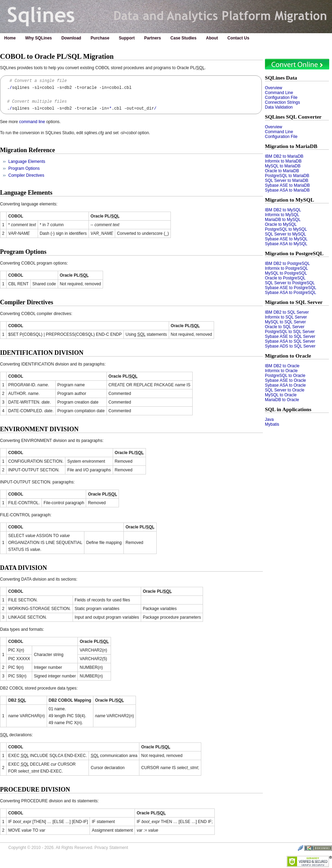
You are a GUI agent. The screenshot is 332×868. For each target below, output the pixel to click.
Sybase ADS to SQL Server (290, 346)
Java (269, 419)
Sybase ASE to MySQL (286, 239)
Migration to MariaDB (291, 146)
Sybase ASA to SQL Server (290, 341)
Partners (153, 38)
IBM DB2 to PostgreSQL (287, 264)
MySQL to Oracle (281, 395)
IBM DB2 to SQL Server (287, 312)
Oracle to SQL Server (285, 327)
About (212, 38)
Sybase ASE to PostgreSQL (291, 288)
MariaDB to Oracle (282, 400)
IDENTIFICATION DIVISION (42, 353)
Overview (274, 88)
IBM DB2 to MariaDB (284, 156)
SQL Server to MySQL (285, 234)
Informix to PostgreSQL (287, 268)
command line (32, 122)
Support (127, 38)
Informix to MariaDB (283, 161)
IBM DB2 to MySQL (283, 210)
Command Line (279, 93)
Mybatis (272, 424)
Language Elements (27, 161)
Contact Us (238, 38)
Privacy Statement (111, 848)
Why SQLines (39, 38)
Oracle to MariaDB (282, 171)
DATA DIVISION (24, 568)
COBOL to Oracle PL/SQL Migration (57, 56)
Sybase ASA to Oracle (285, 385)
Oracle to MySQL (281, 224)
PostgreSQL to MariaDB (287, 176)
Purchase (100, 38)
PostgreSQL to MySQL (286, 229)
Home (10, 38)
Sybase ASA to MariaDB (287, 190)
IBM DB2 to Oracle (282, 366)
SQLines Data (281, 78)
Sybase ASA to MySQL (286, 244)
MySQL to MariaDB (283, 166)
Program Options (24, 168)
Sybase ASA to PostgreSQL (290, 293)
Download (71, 38)
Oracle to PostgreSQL (285, 278)
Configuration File (281, 98)
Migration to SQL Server (294, 302)
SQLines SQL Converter (293, 117)
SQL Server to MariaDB (287, 181)
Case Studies (183, 38)
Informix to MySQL (282, 215)
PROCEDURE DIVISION (35, 789)
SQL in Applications (288, 409)
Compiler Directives (26, 175)
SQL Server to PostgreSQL (290, 283)
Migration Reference (27, 150)
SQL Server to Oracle (285, 390)
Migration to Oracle (288, 356)
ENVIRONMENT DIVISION (39, 429)
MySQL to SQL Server (285, 322)
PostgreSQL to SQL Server (290, 332)
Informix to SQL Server (286, 317)
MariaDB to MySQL (283, 220)
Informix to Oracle (281, 371)
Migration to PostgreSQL (294, 253)
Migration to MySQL (289, 200)
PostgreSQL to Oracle (285, 376)
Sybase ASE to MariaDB (287, 185)
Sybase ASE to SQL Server (290, 336)
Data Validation (279, 107)
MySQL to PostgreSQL (286, 273)
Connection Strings (282, 102)
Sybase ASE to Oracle (285, 380)
